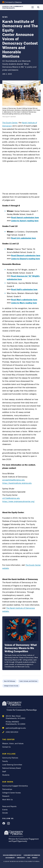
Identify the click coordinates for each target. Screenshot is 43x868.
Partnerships (7, 789)
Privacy (35, 858)
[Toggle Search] (38, 7)
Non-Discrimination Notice (12, 855)
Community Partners (10, 758)
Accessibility (10, 858)
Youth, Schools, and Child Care (28, 681)
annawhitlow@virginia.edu (13, 480)
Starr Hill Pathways (10, 681)
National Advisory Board (12, 768)
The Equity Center (10, 123)
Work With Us (7, 799)
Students (6, 775)
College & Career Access (11, 686)
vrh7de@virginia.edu (11, 498)
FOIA (28, 858)
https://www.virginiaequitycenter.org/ (18, 501)
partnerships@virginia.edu (16, 728)
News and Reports (9, 806)
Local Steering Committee (12, 765)
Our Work (8, 782)
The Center (8, 739)
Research (6, 796)
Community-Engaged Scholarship (15, 786)
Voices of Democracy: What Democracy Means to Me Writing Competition (21, 648)
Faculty (5, 761)
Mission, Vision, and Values (13, 743)
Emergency (21, 858)
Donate (5, 813)
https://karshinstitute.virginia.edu (17, 483)
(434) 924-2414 (12, 732)
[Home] (19, 707)
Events (5, 810)
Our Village (9, 754)
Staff (4, 771)
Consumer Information (32, 855)
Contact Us (6, 747)
